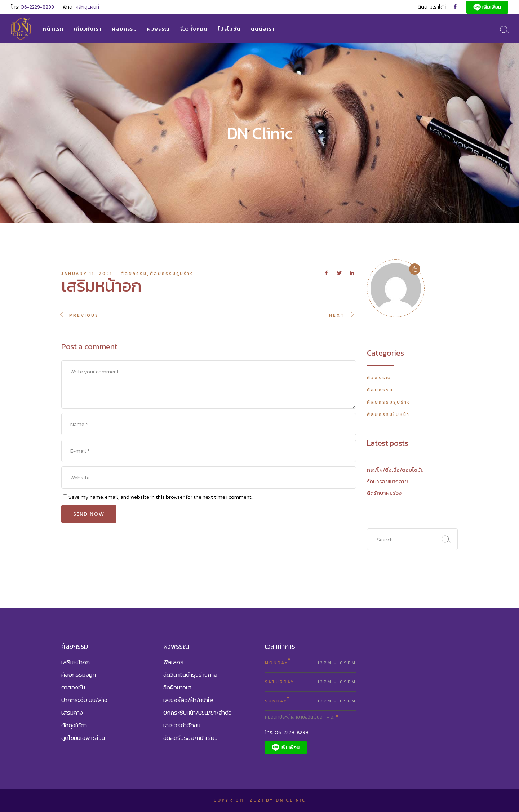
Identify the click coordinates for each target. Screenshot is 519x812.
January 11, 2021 (87, 274)
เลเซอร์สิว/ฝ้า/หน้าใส (188, 700)
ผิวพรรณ (379, 378)
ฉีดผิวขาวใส (178, 687)
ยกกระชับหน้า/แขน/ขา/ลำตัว (198, 713)
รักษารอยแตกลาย (387, 481)
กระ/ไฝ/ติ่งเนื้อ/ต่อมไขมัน (395, 470)
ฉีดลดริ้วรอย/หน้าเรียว (190, 738)
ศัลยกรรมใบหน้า (388, 414)
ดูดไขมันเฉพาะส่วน (83, 738)
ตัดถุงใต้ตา (74, 725)
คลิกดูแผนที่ (87, 7)
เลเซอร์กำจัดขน (182, 725)
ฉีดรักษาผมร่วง (384, 493)
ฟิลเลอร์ (173, 662)
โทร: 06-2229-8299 (287, 733)
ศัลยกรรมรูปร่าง (172, 274)
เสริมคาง (72, 713)
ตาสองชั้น (73, 687)
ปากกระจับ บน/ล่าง (84, 700)
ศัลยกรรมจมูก (79, 675)
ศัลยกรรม (134, 274)
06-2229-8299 (37, 7)
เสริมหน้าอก (76, 662)
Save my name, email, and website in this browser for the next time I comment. (161, 497)
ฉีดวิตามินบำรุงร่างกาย (190, 675)
